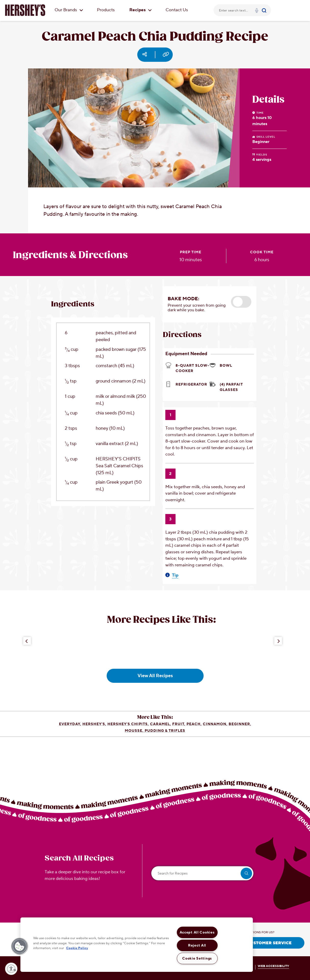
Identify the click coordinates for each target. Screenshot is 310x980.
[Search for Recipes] (202, 873)
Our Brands (69, 10)
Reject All (197, 945)
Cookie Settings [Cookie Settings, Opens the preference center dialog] (197, 958)
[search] (246, 873)
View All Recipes (155, 676)
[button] (241, 302)
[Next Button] (278, 641)
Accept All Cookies (197, 932)
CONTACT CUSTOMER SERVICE (258, 943)
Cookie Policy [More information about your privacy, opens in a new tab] (77, 948)
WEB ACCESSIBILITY (273, 966)
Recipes (141, 10)
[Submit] (265, 10)
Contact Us (177, 10)
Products (106, 10)
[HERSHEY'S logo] (25, 10)
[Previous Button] (27, 641)
